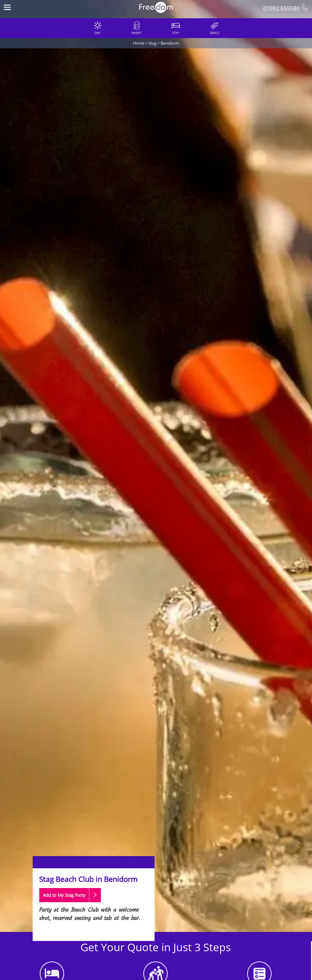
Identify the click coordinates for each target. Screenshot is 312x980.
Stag (152, 43)
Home (139, 43)
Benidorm (170, 43)
